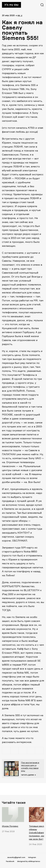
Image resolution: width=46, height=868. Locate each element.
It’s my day (11, 5)
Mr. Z (20, 15)
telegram (32, 857)
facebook (10, 861)
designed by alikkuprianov (29, 861)
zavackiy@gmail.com (16, 857)
